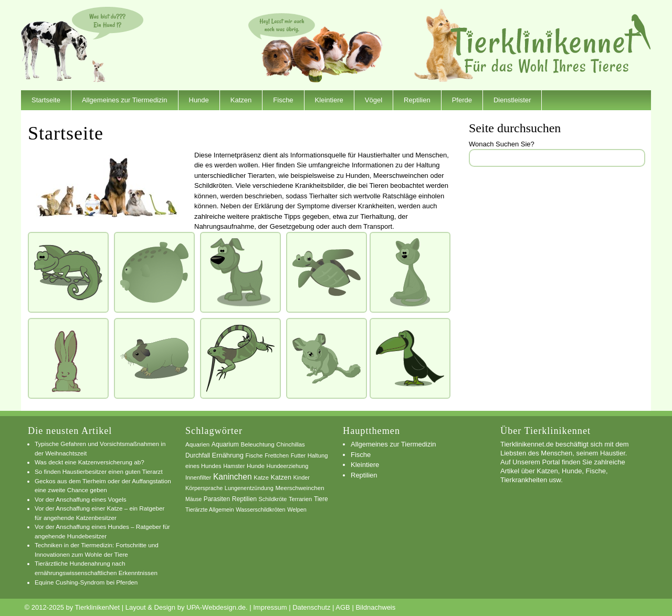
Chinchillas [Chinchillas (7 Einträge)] (290, 444)
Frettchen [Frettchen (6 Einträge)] (277, 455)
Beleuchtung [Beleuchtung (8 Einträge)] (258, 444)
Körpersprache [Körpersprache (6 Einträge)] (204, 488)
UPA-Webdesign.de (216, 607)
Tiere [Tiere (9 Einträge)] (321, 499)
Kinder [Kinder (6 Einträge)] (302, 477)
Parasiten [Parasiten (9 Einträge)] (217, 499)
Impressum (270, 607)
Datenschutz (311, 607)
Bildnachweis (375, 607)
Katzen (241, 100)
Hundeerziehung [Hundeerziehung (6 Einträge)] (288, 466)
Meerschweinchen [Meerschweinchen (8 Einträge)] (300, 488)
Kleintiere (329, 100)
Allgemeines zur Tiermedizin (125, 100)
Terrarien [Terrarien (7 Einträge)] (300, 499)
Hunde (199, 100)
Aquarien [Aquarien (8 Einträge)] (197, 444)
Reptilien (417, 100)
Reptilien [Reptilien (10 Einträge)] (244, 499)
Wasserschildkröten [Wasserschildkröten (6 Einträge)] (260, 509)
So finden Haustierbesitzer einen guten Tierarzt (99, 471)
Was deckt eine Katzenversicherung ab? (90, 462)
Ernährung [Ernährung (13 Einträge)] (228, 455)
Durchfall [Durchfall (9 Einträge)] (198, 455)
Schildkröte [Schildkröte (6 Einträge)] (273, 499)
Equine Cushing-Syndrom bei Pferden (86, 582)
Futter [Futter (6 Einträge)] (298, 455)
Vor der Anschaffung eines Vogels (81, 499)
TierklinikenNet (551, 44)
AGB (343, 607)
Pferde (462, 100)
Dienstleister (512, 100)
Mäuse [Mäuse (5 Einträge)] (193, 499)
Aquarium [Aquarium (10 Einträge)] (225, 444)
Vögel (374, 100)
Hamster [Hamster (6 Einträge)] (234, 466)
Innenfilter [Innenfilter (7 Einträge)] (198, 477)
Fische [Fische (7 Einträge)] (254, 455)
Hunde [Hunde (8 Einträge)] (256, 466)
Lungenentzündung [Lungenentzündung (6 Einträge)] (249, 488)
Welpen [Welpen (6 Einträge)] (297, 509)
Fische (283, 100)
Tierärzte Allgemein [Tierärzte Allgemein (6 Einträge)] (210, 509)
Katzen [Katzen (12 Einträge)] (281, 477)
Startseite (46, 100)
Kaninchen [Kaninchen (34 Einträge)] (233, 477)
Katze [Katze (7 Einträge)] (261, 477)
